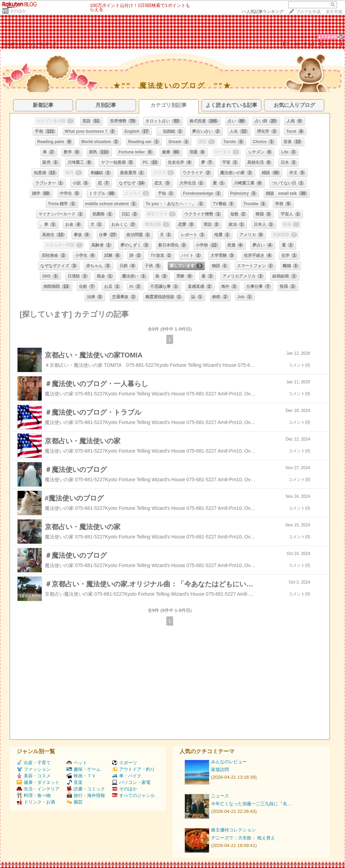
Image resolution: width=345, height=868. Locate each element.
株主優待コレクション (233, 830)
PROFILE (47, 44)
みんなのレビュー (229, 762)
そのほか (18, 11)
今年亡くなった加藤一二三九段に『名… (251, 804)
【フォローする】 (299, 44)
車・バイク (127, 776)
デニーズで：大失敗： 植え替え (243, 838)
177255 (328, 37)
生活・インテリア (38, 789)
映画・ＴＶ (81, 776)
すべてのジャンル (133, 795)
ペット (77, 763)
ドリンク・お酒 (36, 802)
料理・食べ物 (34, 795)
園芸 (75, 802)
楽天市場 (334, 12)
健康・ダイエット (38, 782)
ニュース (220, 796)
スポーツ (124, 763)
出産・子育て (34, 763)
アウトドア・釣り (133, 769)
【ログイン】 (331, 44)
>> (262, 12)
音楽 (75, 782)
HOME (9, 44)
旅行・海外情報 (86, 795)
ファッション (34, 769)
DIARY (26, 44)
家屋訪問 (220, 770)
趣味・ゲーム (83, 769)
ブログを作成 (308, 12)
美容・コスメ (34, 776)
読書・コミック (86, 789)
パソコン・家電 (131, 782)
